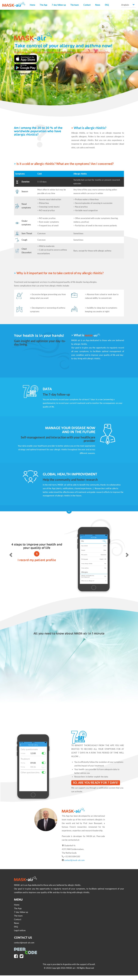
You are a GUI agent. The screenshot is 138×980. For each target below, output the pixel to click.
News (98, 5)
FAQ (107, 5)
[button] (10, 554)
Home (32, 5)
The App (43, 5)
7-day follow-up (59, 5)
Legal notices (20, 930)
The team (75, 5)
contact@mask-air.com (74, 860)
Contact (87, 5)
